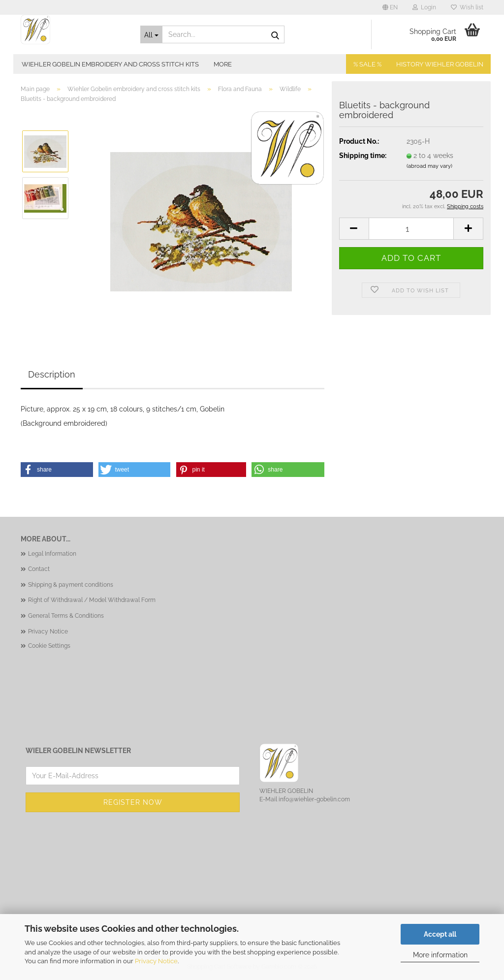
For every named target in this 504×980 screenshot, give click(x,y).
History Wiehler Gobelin (440, 64)
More (223, 64)
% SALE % (367, 64)
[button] (390, 7)
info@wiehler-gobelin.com (314, 799)
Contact (39, 569)
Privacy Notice (156, 961)
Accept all (440, 934)
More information (440, 955)
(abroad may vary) (429, 166)
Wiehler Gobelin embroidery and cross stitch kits (110, 64)
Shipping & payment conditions (71, 585)
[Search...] (151, 34)
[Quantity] (411, 229)
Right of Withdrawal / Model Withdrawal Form (92, 600)
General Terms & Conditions (66, 616)
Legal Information (52, 554)
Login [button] (424, 7)
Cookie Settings (49, 646)
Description (52, 374)
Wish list (467, 7)
